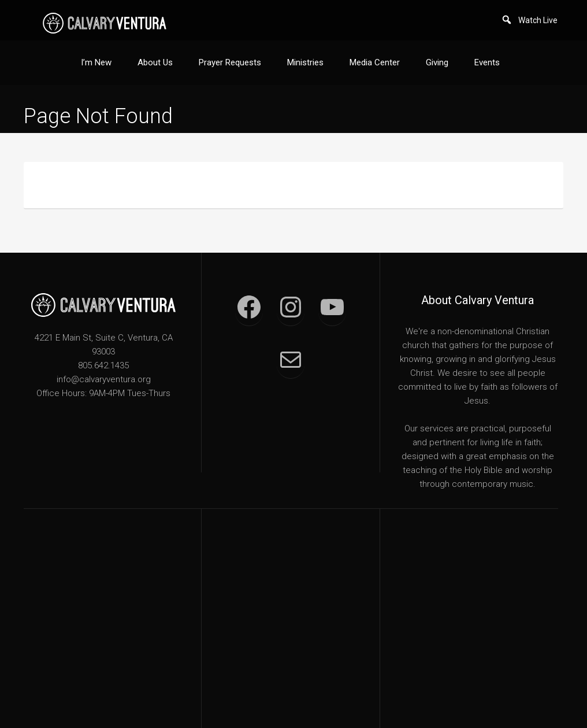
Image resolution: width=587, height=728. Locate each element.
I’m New (96, 62)
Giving (437, 62)
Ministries (305, 62)
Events (487, 62)
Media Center (375, 62)
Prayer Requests (230, 62)
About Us (155, 62)
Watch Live (538, 20)
